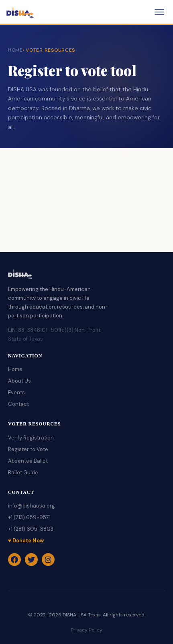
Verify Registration (31, 438)
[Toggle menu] (159, 12)
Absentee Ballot (28, 461)
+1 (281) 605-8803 (31, 529)
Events (16, 392)
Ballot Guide (23, 472)
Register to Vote (28, 449)
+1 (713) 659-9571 (29, 517)
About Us (19, 381)
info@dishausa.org (32, 506)
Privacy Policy (86, 630)
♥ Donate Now (26, 541)
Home (15, 369)
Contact (18, 404)
